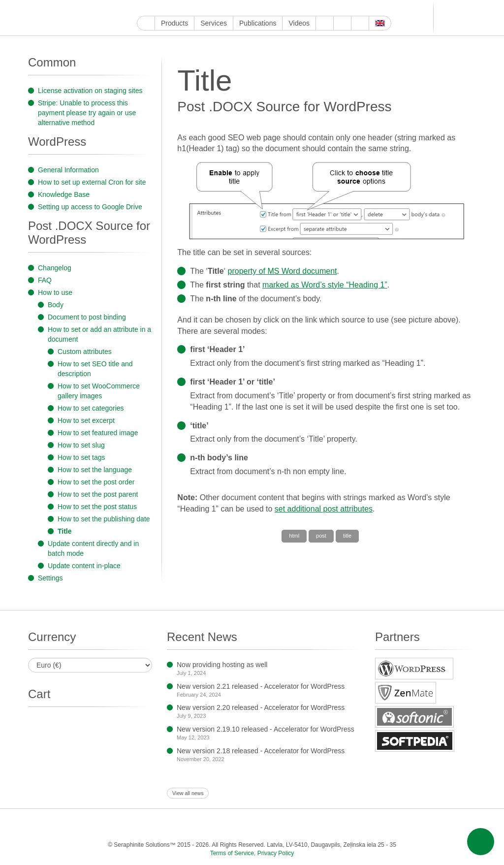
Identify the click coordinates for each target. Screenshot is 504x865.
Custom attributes (85, 352)
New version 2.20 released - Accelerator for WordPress (261, 707)
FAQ (45, 280)
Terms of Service (232, 853)
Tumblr (233, 8)
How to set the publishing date (104, 519)
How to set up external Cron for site (92, 182)
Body (56, 305)
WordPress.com (244, 8)
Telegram (267, 8)
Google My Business (142, 8)
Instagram (188, 8)
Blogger (256, 8)
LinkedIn (210, 8)
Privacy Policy (276, 853)
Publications (258, 23)
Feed (312, 8)
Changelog (55, 268)
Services (214, 23)
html (294, 536)
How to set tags (81, 457)
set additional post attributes (324, 509)
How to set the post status (97, 507)
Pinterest (222, 8)
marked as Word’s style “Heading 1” (325, 285)
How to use (55, 292)
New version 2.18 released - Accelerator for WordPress (261, 751)
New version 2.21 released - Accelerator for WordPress (261, 686)
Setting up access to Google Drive (90, 207)
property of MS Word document (283, 271)
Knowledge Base (64, 194)
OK (301, 8)
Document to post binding (87, 317)
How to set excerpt (86, 420)
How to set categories (91, 408)
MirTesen (290, 8)
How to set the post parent (98, 494)
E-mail (324, 8)
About (325, 23)
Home (146, 23)
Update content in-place (84, 566)
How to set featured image (98, 433)
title (347, 536)
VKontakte (278, 8)
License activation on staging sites (90, 91)
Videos (299, 23)
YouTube (154, 8)
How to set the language (95, 470)
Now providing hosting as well (222, 665)
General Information (68, 170)
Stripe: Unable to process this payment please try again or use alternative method (87, 113)
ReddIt (199, 8)
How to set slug (81, 445)
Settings (50, 578)
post (321, 536)
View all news (188, 793)
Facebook (165, 8)
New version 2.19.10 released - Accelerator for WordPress (266, 729)
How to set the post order (96, 482)
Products (174, 23)
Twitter (176, 8)
